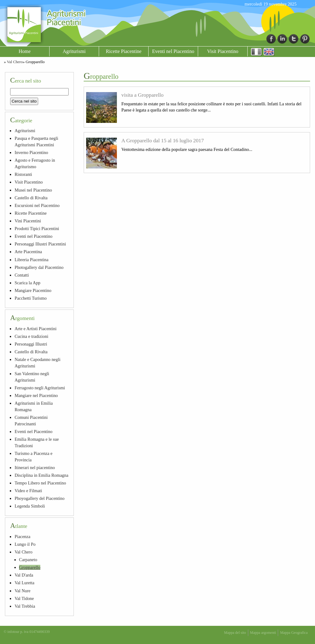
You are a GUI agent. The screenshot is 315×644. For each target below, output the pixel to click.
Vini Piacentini (28, 221)
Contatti (22, 275)
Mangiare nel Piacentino (36, 395)
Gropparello (30, 567)
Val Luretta (24, 583)
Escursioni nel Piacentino (37, 205)
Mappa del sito (235, 633)
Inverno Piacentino (31, 152)
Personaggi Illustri (31, 344)
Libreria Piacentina (31, 260)
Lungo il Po (25, 544)
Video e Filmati (28, 491)
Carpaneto (28, 560)
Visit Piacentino (223, 51)
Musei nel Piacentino (33, 190)
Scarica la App (27, 283)
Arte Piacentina (28, 252)
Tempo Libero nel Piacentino (40, 483)
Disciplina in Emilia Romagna (41, 475)
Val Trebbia (25, 606)
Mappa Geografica (294, 633)
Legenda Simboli (30, 506)
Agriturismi (74, 51)
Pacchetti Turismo (30, 298)
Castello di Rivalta (31, 198)
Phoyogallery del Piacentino (39, 498)
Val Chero (15, 62)
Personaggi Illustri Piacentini (40, 244)
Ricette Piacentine (124, 51)
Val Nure (22, 591)
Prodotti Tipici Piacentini (37, 229)
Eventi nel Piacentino (173, 51)
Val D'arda (24, 575)
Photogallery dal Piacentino (39, 267)
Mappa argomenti (263, 633)
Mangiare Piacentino (33, 290)
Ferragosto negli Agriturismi (40, 388)
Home (24, 51)
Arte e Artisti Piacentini (35, 329)
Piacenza (22, 537)
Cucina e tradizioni (31, 336)
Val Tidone (24, 598)
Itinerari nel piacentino (35, 468)
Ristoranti (23, 174)
